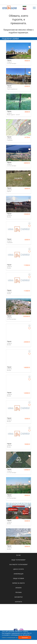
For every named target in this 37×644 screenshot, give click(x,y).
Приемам (25, 637)
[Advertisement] (19, 2)
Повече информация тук (10, 637)
